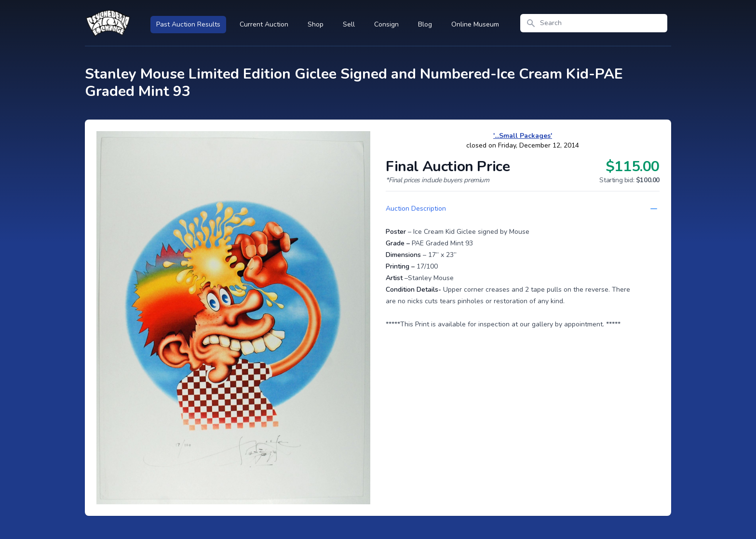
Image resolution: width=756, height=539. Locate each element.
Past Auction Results (188, 24)
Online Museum (475, 24)
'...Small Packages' (523, 136)
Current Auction (264, 24)
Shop (316, 24)
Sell (349, 24)
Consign (386, 24)
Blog (425, 24)
